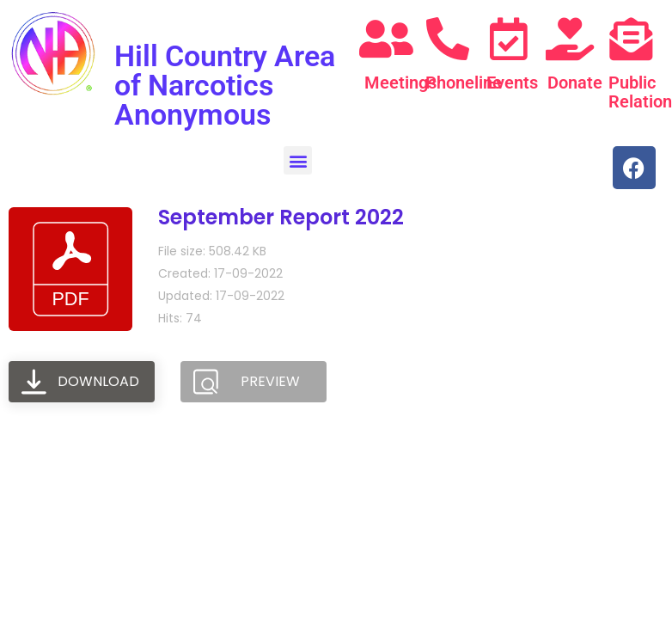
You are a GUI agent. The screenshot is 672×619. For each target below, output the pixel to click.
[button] (298, 160)
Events (512, 83)
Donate (575, 83)
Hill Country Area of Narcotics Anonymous (225, 85)
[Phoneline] (448, 39)
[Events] (509, 39)
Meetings (400, 83)
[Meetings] (387, 39)
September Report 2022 (281, 217)
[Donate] (570, 39)
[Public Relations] (631, 39)
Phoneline (464, 83)
